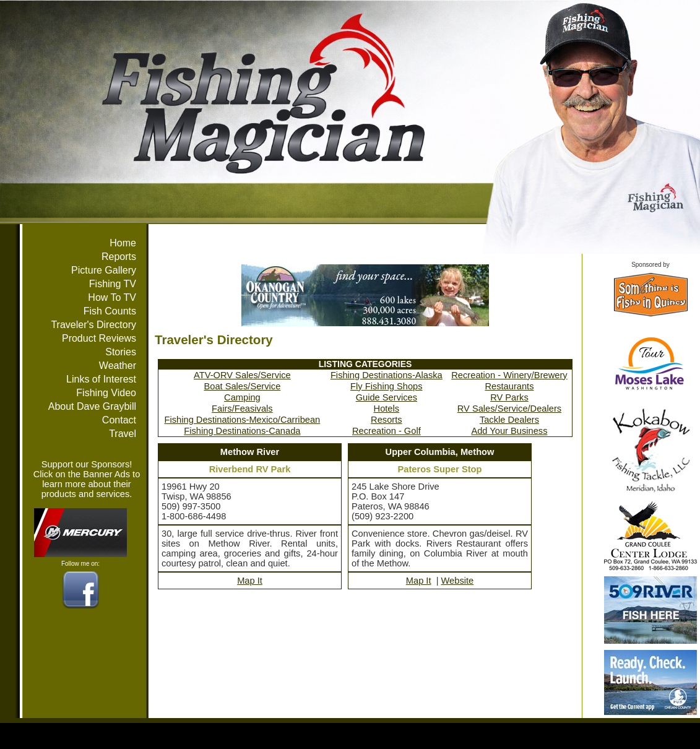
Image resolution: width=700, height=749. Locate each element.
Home (123, 243)
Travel (123, 434)
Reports (119, 257)
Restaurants (509, 386)
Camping (242, 397)
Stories (121, 352)
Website (458, 581)
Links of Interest (101, 379)
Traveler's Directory (93, 325)
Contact (119, 420)
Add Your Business (509, 431)
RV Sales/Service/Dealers (509, 409)
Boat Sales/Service (242, 386)
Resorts (387, 420)
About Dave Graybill (92, 406)
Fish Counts (110, 311)
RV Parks (509, 397)
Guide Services (387, 397)
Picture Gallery (104, 270)
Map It (250, 581)
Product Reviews (99, 338)
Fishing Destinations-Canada (242, 431)
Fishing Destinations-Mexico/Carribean (243, 420)
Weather (118, 366)
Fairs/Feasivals (242, 409)
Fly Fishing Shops (386, 386)
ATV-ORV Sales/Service (242, 375)
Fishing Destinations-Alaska (387, 375)
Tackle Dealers (509, 420)
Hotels (387, 409)
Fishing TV (113, 284)
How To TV (112, 297)
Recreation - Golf (387, 431)
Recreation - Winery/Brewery (509, 375)
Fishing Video (106, 393)
